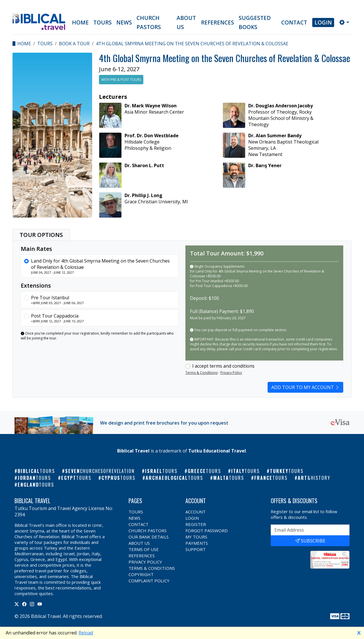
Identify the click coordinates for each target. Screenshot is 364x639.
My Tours (196, 537)
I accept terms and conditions (223, 366)
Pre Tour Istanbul (50, 298)
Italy (245, 471)
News (124, 22)
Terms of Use (144, 549)
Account (196, 512)
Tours (103, 22)
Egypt (76, 478)
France (271, 478)
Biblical (36, 471)
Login (323, 22)
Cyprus (118, 478)
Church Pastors (149, 22)
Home (80, 22)
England (36, 485)
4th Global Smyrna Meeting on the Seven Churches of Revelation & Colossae (192, 44)
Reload (86, 633)
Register (196, 524)
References (218, 22)
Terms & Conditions (201, 373)
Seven (100, 471)
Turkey (287, 471)
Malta (229, 478)
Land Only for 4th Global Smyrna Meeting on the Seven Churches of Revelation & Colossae (100, 264)
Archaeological (174, 478)
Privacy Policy (231, 373)
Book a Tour (74, 44)
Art (314, 478)
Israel (161, 471)
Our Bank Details (149, 537)
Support (196, 549)
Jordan (34, 478)
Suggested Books (255, 22)
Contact (294, 22)
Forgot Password (207, 531)
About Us (186, 22)
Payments (197, 543)
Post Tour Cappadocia (55, 316)
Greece (204, 471)
